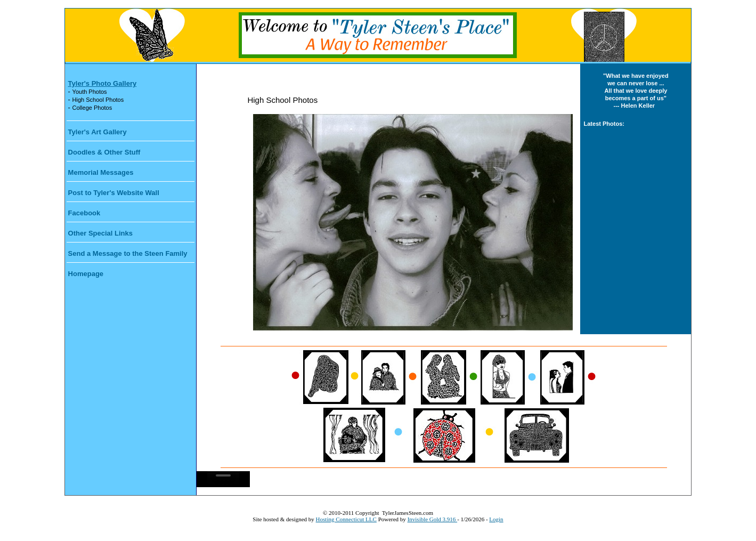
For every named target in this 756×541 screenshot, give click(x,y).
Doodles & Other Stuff (104, 152)
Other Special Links (100, 233)
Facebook (84, 213)
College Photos (92, 108)
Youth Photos (90, 92)
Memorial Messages (101, 172)
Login (496, 519)
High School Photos (98, 100)
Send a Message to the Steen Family (128, 253)
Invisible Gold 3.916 (433, 519)
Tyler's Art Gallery (97, 132)
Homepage (86, 274)
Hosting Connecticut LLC (346, 519)
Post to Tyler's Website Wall (114, 193)
